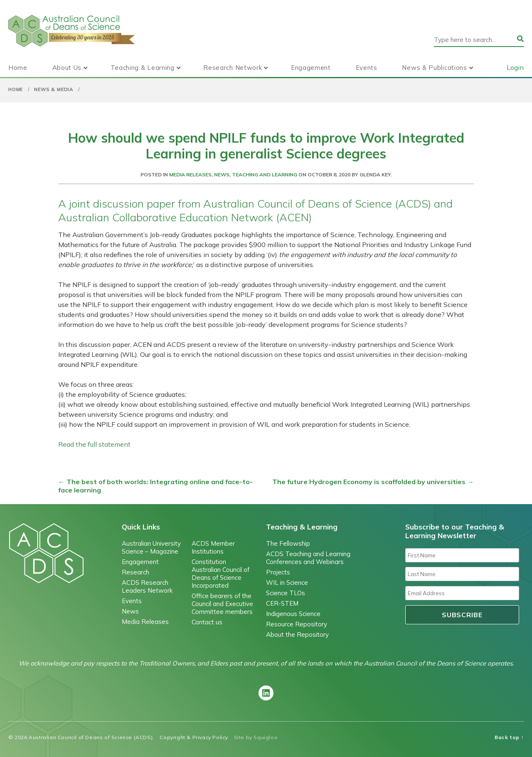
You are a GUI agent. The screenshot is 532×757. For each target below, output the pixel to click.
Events (367, 68)
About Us (67, 68)
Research (135, 572)
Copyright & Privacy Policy (194, 737)
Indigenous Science (293, 614)
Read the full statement (94, 444)
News (222, 174)
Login (515, 67)
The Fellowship (288, 543)
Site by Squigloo (256, 737)
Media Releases (190, 174)
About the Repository (297, 635)
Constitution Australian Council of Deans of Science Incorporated (220, 574)
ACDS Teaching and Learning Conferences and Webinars (308, 558)
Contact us (207, 622)
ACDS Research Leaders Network (147, 586)
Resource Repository (297, 624)
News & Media (54, 89)
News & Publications (434, 68)
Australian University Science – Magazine (151, 547)
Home (18, 68)
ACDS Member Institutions (213, 547)
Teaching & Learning (143, 68)
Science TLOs (286, 593)
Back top (509, 737)
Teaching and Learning (265, 174)
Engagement (311, 68)
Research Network (233, 68)
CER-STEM (282, 603)
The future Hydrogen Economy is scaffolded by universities (373, 482)
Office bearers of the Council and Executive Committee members (222, 604)
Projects (278, 572)
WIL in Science (287, 583)
